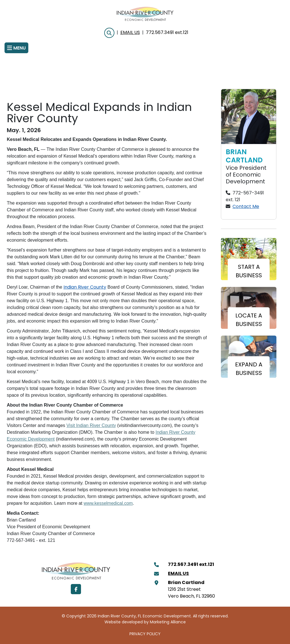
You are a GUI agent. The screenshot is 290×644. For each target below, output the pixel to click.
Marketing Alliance (168, 622)
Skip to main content (0, 4)
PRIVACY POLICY (145, 634)
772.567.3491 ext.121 (167, 33)
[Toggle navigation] (16, 48)
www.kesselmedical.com (108, 503)
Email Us (130, 33)
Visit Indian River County (91, 425)
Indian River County (85, 287)
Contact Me (246, 207)
